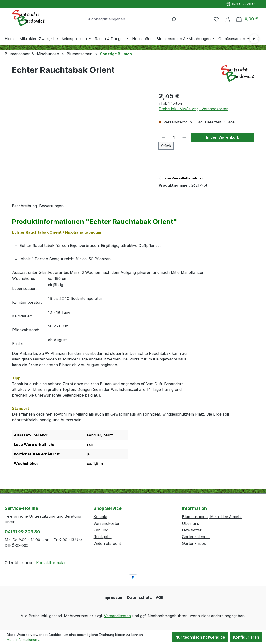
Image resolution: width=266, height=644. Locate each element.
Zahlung (101, 530)
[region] (81, 142)
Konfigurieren (246, 637)
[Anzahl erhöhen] (184, 137)
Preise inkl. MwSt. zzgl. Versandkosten (194, 109)
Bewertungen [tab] (51, 206)
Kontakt (100, 517)
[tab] (24, 206)
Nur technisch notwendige (200, 637)
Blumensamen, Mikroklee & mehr (212, 517)
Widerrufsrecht (107, 543)
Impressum (113, 597)
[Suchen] (174, 19)
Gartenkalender (196, 537)
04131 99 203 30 (22, 532)
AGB (160, 597)
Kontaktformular (51, 563)
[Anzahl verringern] (164, 137)
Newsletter (192, 530)
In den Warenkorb (223, 137)
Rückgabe (103, 537)
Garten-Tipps (194, 543)
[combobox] (126, 19)
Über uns (191, 523)
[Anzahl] (174, 137)
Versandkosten (107, 523)
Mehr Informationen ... (23, 640)
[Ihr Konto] (228, 19)
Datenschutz (139, 597)
